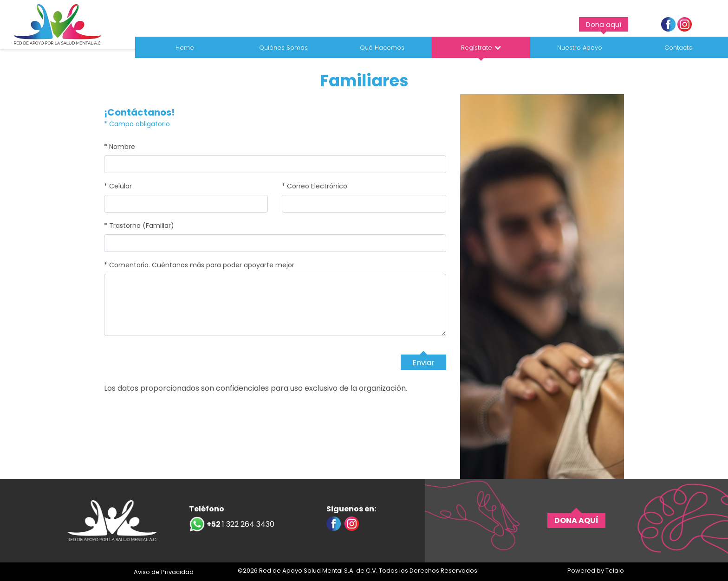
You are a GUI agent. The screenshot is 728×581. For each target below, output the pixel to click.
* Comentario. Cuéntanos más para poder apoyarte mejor (199, 265)
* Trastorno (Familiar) (139, 226)
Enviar (423, 363)
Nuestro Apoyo (580, 48)
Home (185, 48)
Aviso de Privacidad (164, 572)
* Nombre (120, 147)
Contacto (679, 48)
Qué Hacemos (382, 48)
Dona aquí (604, 24)
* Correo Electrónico (315, 186)
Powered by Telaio (596, 571)
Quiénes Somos (283, 48)
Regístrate (477, 48)
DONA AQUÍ (576, 520)
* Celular (118, 186)
